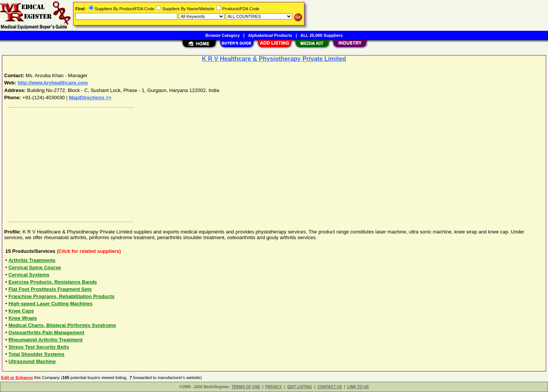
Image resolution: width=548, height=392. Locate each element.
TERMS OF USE (246, 387)
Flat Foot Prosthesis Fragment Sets (50, 289)
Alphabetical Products (270, 35)
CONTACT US (330, 387)
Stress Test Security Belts (39, 347)
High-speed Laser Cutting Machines (50, 304)
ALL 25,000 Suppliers (321, 35)
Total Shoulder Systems (36, 354)
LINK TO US (358, 387)
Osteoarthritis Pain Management (46, 332)
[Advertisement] (233, 163)
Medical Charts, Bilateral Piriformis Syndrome (62, 325)
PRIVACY (274, 387)
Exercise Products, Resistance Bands (53, 282)
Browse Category (223, 35)
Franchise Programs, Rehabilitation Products (61, 296)
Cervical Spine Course (35, 267)
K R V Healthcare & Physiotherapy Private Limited (274, 59)
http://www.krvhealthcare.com (53, 83)
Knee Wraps (23, 318)
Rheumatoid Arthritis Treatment (45, 340)
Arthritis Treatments (32, 260)
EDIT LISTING (300, 387)
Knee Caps (21, 311)
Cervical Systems (29, 275)
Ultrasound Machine (32, 361)
